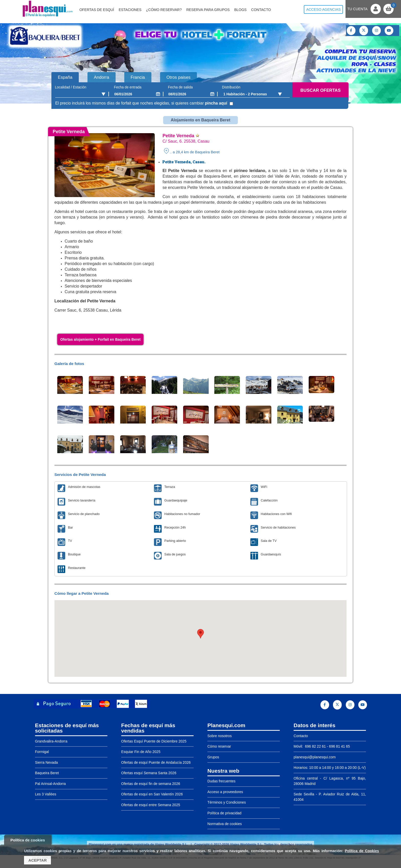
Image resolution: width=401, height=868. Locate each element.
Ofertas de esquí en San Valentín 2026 (152, 794)
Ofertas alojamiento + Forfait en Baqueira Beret (101, 339)
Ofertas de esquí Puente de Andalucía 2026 (156, 762)
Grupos (213, 757)
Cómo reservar (219, 746)
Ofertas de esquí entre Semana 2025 (151, 805)
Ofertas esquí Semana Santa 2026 (149, 773)
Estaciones (130, 10)
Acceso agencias (323, 9)
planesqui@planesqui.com (315, 757)
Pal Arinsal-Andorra (51, 784)
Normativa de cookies (225, 824)
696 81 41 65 (340, 746)
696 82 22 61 (315, 746)
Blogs (240, 10)
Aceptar (37, 860)
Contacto (261, 10)
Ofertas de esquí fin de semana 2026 (151, 784)
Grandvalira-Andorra (51, 741)
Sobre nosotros (220, 736)
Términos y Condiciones (227, 802)
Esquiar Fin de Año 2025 (141, 752)
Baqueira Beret (47, 773)
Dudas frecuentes (221, 781)
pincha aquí (216, 103)
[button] (201, 634)
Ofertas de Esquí (97, 10)
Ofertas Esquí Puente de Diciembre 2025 (154, 741)
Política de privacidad (224, 813)
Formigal (42, 752)
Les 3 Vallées (46, 794)
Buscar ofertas (321, 90)
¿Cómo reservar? (164, 10)
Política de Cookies (362, 851)
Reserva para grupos (208, 10)
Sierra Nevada (47, 762)
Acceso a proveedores (225, 792)
